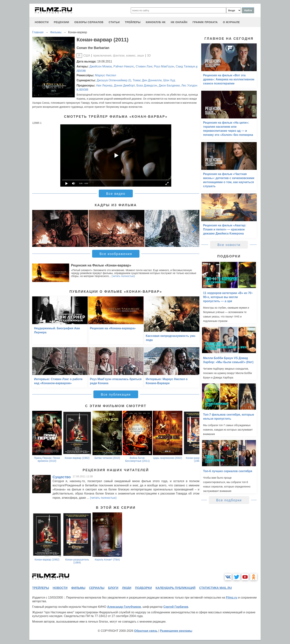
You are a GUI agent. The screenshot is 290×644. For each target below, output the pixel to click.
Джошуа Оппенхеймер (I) (114, 80)
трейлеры (133, 22)
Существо (62, 477)
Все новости (229, 245)
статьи (114, 22)
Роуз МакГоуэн (164, 66)
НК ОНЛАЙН (179, 22)
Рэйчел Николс (124, 66)
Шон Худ (169, 80)
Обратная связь (146, 631)
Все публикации (116, 395)
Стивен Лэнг (144, 66)
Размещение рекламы (176, 631)
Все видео (116, 194)
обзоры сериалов (89, 22)
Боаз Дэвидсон (147, 85)
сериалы (97, 588)
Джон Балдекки (169, 85)
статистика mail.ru (216, 588)
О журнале (231, 22)
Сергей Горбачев (176, 607)
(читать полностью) (123, 276)
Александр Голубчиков (124, 607)
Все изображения (116, 254)
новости (42, 22)
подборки (143, 588)
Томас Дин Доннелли (147, 80)
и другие (82, 89)
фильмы (78, 588)
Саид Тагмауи (185, 66)
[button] (195, 228)
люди (127, 588)
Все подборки (229, 500)
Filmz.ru (231, 598)
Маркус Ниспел (106, 75)
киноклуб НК (156, 22)
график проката (205, 22)
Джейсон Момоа (101, 66)
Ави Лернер (104, 85)
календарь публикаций (176, 588)
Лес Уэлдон (189, 85)
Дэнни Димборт (124, 85)
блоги (113, 588)
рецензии (61, 22)
